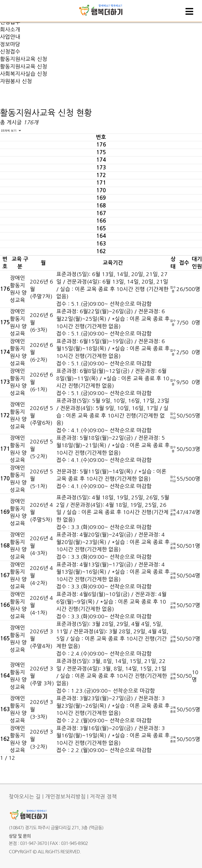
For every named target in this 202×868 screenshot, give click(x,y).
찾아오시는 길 (25, 797)
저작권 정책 (103, 797)
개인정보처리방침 (65, 797)
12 (12, 758)
